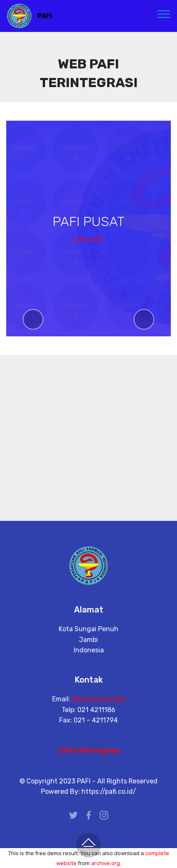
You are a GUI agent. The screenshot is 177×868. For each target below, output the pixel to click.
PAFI (45, 16)
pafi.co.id (89, 239)
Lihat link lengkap (89, 750)
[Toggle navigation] (164, 14)
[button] (33, 319)
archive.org (105, 863)
